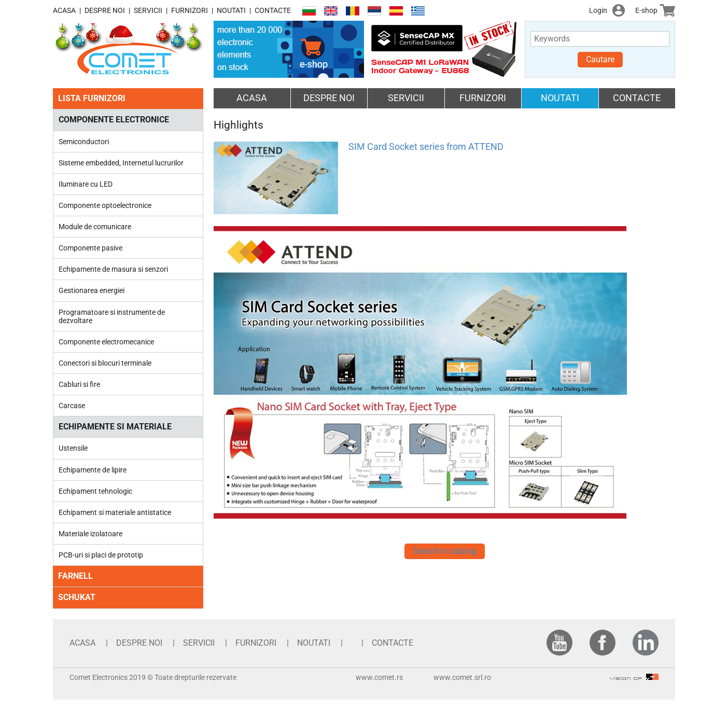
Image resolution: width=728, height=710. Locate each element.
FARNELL (75, 576)
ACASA (64, 10)
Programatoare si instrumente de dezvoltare (112, 316)
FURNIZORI (190, 10)
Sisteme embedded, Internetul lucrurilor (121, 163)
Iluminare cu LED (86, 184)
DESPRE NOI (105, 10)
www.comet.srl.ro (462, 677)
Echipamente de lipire (93, 470)
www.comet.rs (379, 677)
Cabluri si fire (79, 384)
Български (309, 11)
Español (396, 11)
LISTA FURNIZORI (92, 98)
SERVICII (148, 10)
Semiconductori (84, 142)
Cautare (600, 59)
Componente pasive (90, 248)
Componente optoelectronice (105, 205)
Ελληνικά (418, 11)
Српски (374, 11)
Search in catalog (445, 551)
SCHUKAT (77, 597)
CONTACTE (273, 10)
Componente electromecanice (106, 342)
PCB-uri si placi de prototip (101, 555)
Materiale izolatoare (90, 534)
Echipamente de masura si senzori (113, 269)
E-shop (646, 10)
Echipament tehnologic (95, 491)
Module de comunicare (95, 227)
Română (353, 11)
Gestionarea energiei (92, 290)
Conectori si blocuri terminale (105, 363)
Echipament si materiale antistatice (115, 512)
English (331, 11)
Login (598, 10)
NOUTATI (231, 10)
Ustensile (73, 448)
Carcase (72, 406)
